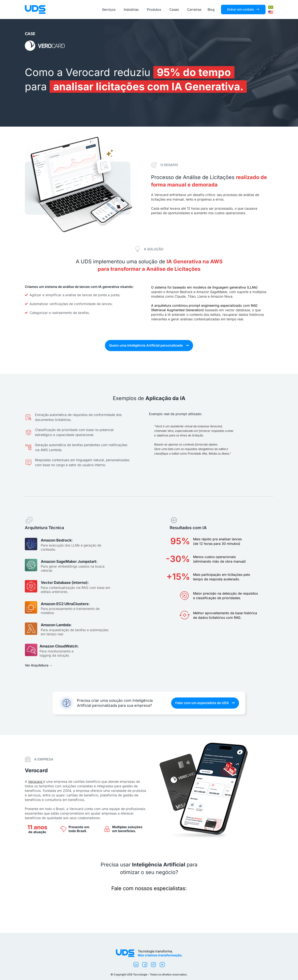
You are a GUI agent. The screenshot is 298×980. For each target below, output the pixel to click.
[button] (149, 346)
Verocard (35, 782)
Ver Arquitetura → (39, 665)
